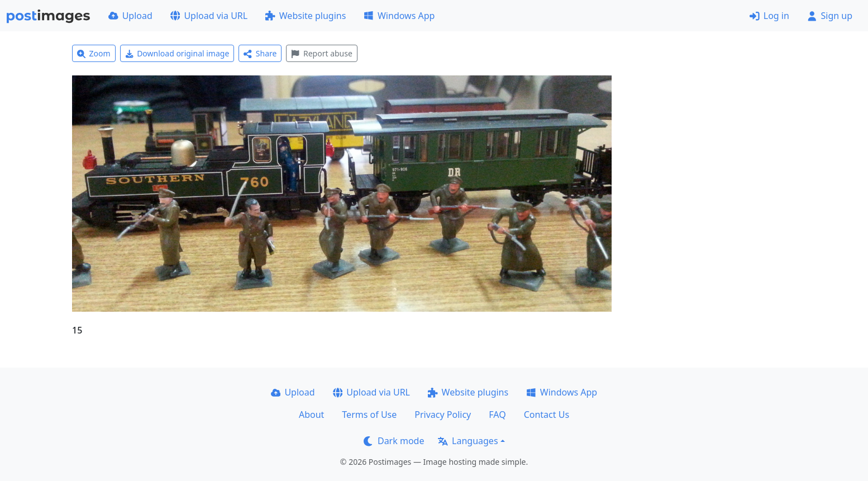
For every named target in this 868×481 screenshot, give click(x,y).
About (311, 415)
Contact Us (547, 415)
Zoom (94, 53)
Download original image (177, 53)
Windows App (399, 16)
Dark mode (394, 441)
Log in (769, 16)
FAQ (497, 415)
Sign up (830, 16)
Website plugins (306, 16)
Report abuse (321, 53)
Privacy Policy (443, 415)
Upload (130, 16)
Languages (468, 441)
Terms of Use (369, 415)
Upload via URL (209, 16)
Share (260, 53)
